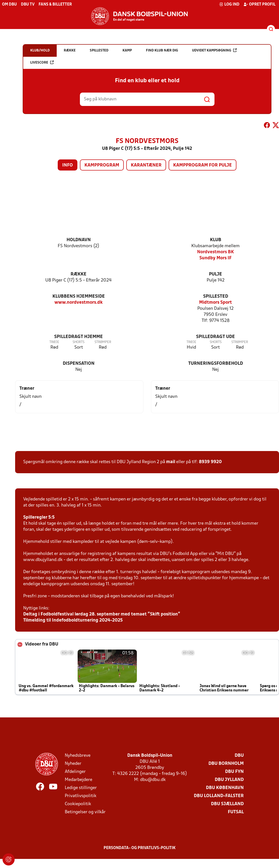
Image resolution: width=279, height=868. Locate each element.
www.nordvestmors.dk (79, 303)
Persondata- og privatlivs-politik (140, 848)
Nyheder (73, 764)
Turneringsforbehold (216, 364)
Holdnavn (79, 240)
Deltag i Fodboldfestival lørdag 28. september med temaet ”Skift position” (102, 614)
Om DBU (9, 5)
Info (68, 165)
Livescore (42, 62)
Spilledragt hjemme (79, 337)
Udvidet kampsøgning (214, 50)
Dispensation (79, 364)
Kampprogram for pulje (203, 165)
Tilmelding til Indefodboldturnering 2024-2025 (73, 620)
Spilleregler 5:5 (39, 517)
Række (79, 274)
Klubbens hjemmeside (79, 297)
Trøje (54, 342)
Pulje (215, 274)
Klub (216, 240)
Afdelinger (75, 772)
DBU (239, 756)
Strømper (103, 342)
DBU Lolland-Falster (219, 796)
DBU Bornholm (226, 764)
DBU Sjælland (227, 804)
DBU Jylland (229, 780)
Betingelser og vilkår (85, 812)
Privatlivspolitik (81, 796)
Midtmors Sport (215, 303)
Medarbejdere (79, 780)
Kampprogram (102, 165)
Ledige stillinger (81, 788)
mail (171, 462)
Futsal (236, 812)
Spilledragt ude (215, 337)
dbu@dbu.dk (153, 780)
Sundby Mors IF (215, 258)
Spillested (216, 297)
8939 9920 (210, 462)
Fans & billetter (55, 5)
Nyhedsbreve (78, 756)
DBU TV (28, 5)
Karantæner (146, 165)
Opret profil (259, 4)
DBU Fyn (234, 772)
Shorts (79, 342)
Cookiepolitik (78, 804)
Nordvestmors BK (215, 252)
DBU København (225, 788)
